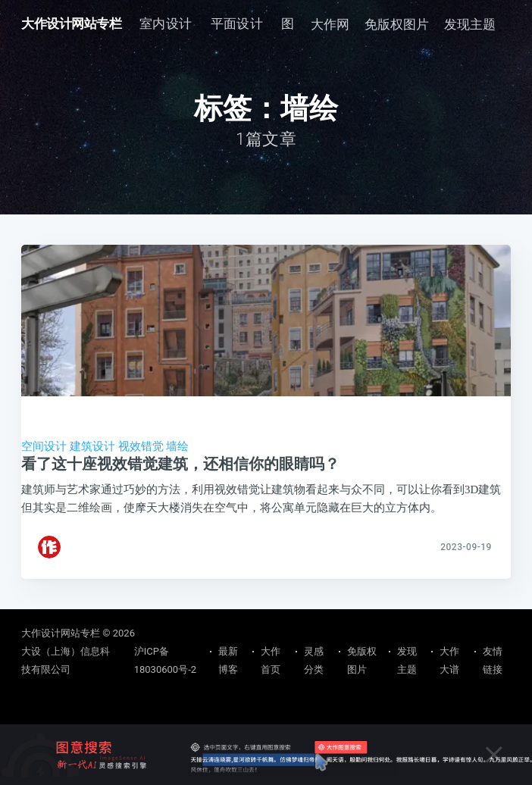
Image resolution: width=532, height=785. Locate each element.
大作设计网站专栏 (71, 23)
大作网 (330, 24)
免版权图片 (397, 24)
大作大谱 (449, 660)
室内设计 (166, 23)
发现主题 (470, 24)
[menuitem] (166, 24)
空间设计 (44, 446)
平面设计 (237, 23)
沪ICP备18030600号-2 (165, 660)
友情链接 (493, 660)
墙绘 (177, 446)
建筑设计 (92, 446)
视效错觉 (141, 446)
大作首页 (271, 660)
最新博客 (228, 660)
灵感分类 (314, 660)
